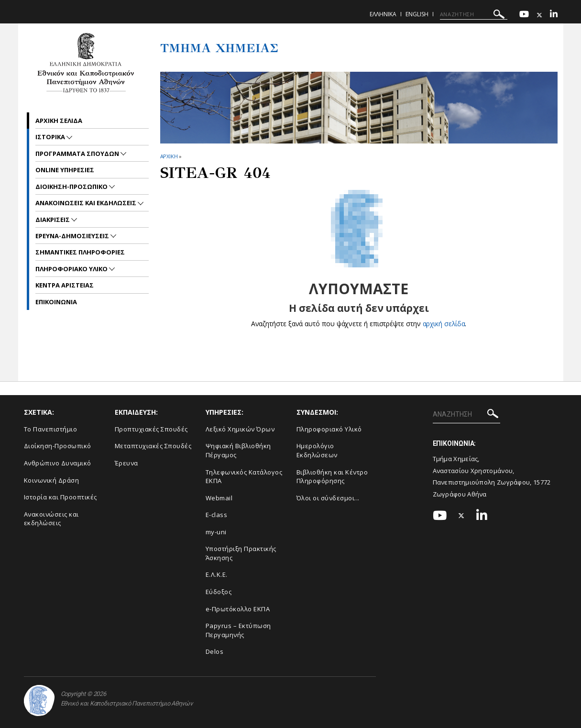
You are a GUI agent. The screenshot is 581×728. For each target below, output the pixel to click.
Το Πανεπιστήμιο (51, 429)
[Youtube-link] (524, 15)
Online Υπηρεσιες (65, 170)
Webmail (219, 498)
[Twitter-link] (539, 15)
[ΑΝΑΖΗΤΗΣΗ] (474, 14)
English (417, 14)
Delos (215, 651)
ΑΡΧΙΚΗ (169, 156)
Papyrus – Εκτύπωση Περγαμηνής (238, 630)
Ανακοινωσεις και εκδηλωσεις (87, 203)
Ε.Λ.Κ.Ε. (217, 574)
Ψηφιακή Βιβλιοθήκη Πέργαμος (238, 450)
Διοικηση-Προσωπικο (72, 187)
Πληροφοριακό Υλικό (329, 429)
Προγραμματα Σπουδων (78, 154)
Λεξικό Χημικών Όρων (240, 429)
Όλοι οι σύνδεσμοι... (328, 498)
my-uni (216, 532)
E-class (217, 515)
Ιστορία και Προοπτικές (60, 497)
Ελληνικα (383, 14)
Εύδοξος (219, 592)
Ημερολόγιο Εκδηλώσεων (317, 450)
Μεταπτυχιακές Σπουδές (153, 446)
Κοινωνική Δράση (52, 480)
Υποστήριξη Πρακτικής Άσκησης (241, 553)
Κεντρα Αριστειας (65, 285)
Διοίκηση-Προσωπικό (58, 446)
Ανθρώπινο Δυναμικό (58, 463)
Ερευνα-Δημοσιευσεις (73, 236)
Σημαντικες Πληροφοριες (80, 252)
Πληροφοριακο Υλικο (72, 269)
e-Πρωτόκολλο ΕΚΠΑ (238, 609)
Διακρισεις (53, 220)
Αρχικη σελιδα (59, 121)
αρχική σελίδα (444, 324)
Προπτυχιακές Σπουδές (151, 429)
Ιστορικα (51, 137)
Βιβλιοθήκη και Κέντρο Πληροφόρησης (332, 477)
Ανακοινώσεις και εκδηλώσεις (51, 519)
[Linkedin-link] (554, 15)
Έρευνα (126, 463)
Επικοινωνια (56, 302)
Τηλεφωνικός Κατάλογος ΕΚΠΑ (244, 477)
